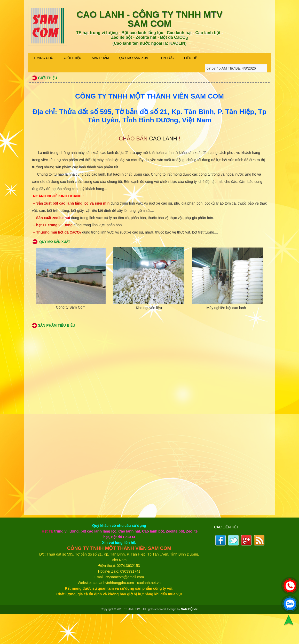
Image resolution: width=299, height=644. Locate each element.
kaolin (119, 174)
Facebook (221, 540)
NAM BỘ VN (189, 609)
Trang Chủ (43, 58)
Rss (259, 540)
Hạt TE (48, 531)
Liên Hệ (190, 58)
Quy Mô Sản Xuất (135, 58)
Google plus (246, 540)
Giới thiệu (73, 58)
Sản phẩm (100, 58)
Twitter (233, 540)
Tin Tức (167, 58)
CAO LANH (163, 139)
